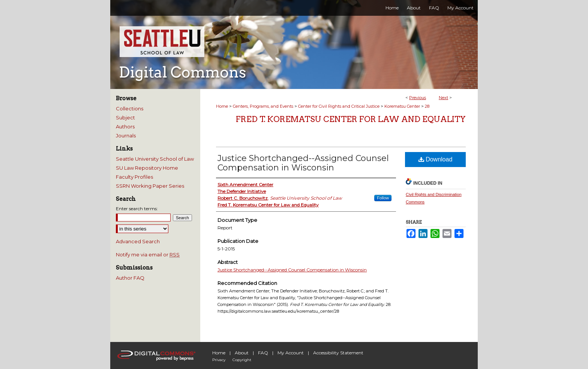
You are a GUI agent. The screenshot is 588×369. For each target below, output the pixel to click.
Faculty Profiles (134, 177)
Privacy (219, 360)
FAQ (263, 353)
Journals (126, 136)
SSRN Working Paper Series (150, 186)
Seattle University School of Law (155, 159)
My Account (291, 353)
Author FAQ (130, 278)
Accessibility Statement (338, 353)
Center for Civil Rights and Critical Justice (339, 106)
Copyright (242, 360)
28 (427, 106)
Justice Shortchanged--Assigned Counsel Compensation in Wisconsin (303, 163)
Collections (130, 108)
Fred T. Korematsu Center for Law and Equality (351, 119)
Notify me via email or (148, 255)
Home (222, 106)
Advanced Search (138, 241)
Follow (383, 198)
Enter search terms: (137, 209)
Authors (125, 127)
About (242, 353)
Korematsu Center (402, 106)
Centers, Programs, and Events (263, 106)
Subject (125, 117)
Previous (418, 98)
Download (436, 159)
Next (443, 98)
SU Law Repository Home (147, 168)
